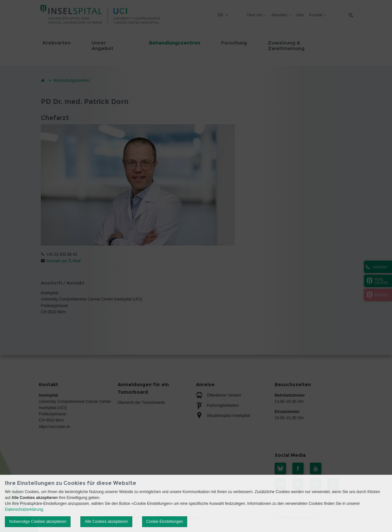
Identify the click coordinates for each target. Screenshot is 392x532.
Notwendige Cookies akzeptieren (38, 522)
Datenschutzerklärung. (24, 509)
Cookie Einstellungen (165, 522)
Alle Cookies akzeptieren (106, 522)
